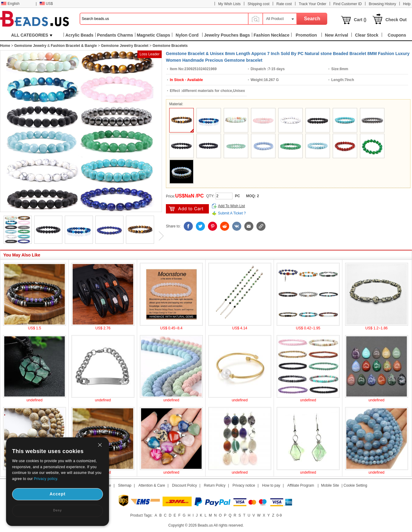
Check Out (396, 20)
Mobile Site (330, 485)
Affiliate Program (301, 485)
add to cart (187, 209)
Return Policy (215, 485)
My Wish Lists (229, 4)
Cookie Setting (355, 485)
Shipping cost (259, 4)
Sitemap (125, 485)
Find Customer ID (348, 4)
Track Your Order (313, 4)
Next (159, 236)
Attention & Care (152, 485)
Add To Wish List (231, 206)
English (10, 4)
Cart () (360, 20)
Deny (58, 510)
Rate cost (284, 4)
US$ (46, 4)
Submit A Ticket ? (232, 213)
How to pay (271, 485)
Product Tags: (141, 515)
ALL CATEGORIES (32, 35)
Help (407, 4)
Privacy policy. (46, 479)
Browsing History (382, 4)
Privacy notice (244, 485)
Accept (58, 494)
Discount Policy (184, 485)
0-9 (279, 515)
